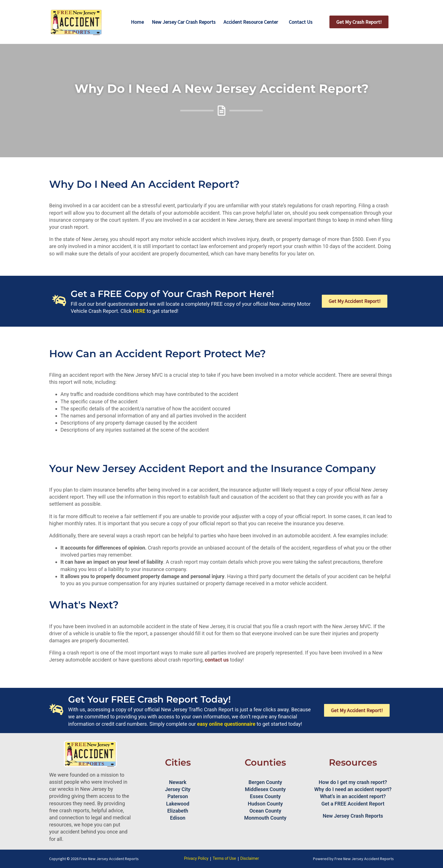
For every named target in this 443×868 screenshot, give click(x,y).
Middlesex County (265, 789)
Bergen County (265, 782)
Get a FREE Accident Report (353, 804)
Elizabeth (178, 811)
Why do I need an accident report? (353, 789)
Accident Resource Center (251, 22)
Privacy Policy (196, 858)
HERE (139, 311)
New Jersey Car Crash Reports (184, 22)
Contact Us (301, 22)
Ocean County (265, 811)
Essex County (265, 796)
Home (137, 22)
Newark (178, 782)
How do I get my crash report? (353, 782)
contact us (217, 660)
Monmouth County (265, 818)
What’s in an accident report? (353, 796)
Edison (178, 818)
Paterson (178, 796)
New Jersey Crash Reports (353, 816)
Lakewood (178, 804)
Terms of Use (224, 858)
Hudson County (265, 804)
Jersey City (178, 789)
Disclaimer (250, 858)
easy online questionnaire (226, 724)
